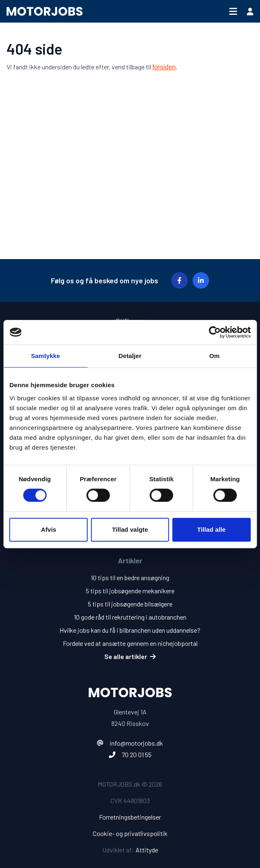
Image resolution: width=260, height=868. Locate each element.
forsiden (164, 67)
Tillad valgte (130, 529)
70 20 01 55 (137, 754)
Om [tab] (215, 356)
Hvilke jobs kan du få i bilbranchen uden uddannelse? (130, 630)
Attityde (147, 850)
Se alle (130, 656)
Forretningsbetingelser (130, 817)
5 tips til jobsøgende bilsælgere (130, 604)
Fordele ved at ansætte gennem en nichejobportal (130, 643)
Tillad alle (211, 529)
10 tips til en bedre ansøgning (130, 578)
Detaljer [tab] (130, 356)
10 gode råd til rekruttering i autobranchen (130, 617)
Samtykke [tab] (45, 356)
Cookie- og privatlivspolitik (130, 833)
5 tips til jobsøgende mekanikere (130, 591)
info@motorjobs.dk (136, 743)
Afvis (49, 529)
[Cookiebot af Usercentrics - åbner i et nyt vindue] (215, 332)
